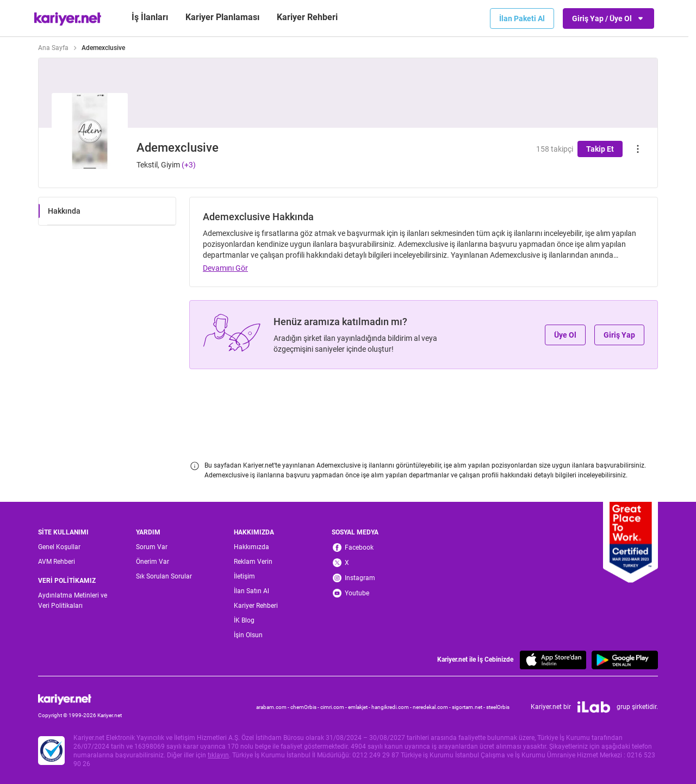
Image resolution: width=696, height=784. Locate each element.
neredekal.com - (432, 707)
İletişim (244, 576)
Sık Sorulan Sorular (164, 576)
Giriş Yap (619, 335)
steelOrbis (498, 707)
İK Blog (244, 620)
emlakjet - (360, 707)
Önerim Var (153, 562)
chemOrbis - (305, 707)
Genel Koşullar (59, 547)
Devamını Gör (225, 268)
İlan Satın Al (251, 591)
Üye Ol (565, 335)
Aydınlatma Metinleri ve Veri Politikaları (73, 601)
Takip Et (600, 149)
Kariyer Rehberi (256, 606)
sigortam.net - (469, 707)
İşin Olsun (248, 635)
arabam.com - (273, 707)
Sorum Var (152, 547)
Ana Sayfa (53, 48)
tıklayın (218, 755)
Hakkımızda (251, 547)
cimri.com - (334, 707)
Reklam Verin (253, 562)
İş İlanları (150, 17)
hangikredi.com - (392, 707)
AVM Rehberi (57, 562)
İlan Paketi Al (522, 18)
